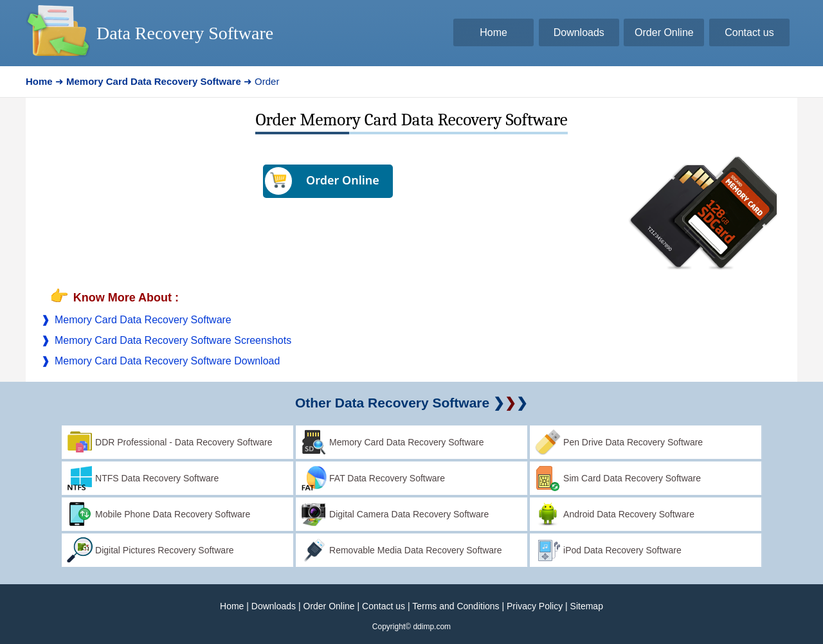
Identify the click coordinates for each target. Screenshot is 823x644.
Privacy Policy (535, 606)
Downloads (274, 606)
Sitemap (587, 606)
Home (232, 606)
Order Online (329, 606)
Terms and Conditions (456, 606)
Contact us (384, 606)
